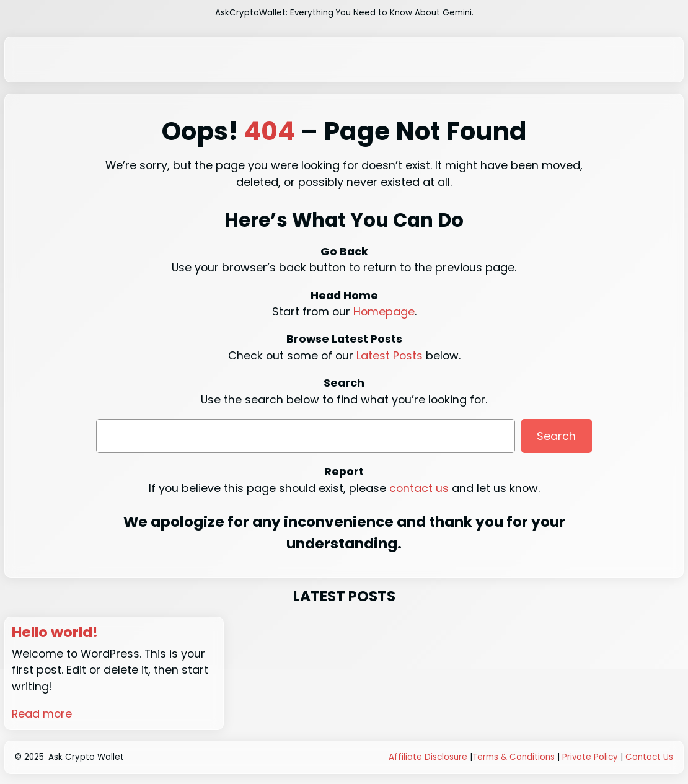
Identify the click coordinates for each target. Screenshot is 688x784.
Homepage (384, 311)
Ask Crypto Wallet (86, 757)
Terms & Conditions (514, 757)
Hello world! (56, 633)
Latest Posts (390, 355)
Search (556, 436)
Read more (42, 714)
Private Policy (590, 757)
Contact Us (649, 757)
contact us (419, 488)
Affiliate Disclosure (428, 757)
